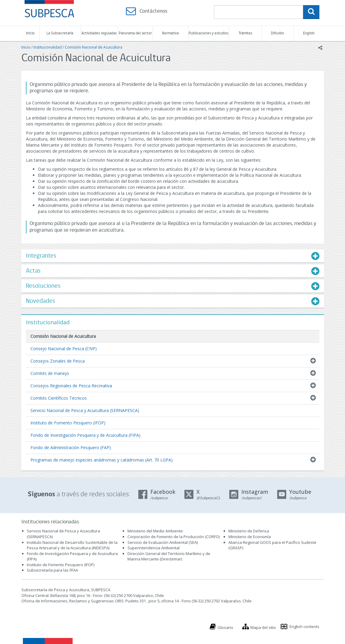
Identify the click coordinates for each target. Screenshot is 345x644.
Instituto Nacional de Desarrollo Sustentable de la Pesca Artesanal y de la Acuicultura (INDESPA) (72, 545)
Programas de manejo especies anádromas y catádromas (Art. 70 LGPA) (102, 460)
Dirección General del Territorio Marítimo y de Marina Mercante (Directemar (169, 556)
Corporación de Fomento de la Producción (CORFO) (174, 537)
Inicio (30, 33)
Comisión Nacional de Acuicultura (94, 47)
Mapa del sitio (263, 627)
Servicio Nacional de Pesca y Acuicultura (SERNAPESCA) (85, 410)
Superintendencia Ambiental (154, 548)
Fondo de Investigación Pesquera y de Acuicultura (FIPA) (85, 435)
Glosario (225, 627)
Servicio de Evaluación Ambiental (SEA (162, 542)
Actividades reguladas (99, 33)
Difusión (278, 33)
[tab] (173, 256)
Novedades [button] (41, 301)
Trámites (245, 33)
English (309, 33)
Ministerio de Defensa (249, 531)
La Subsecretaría (60, 33)
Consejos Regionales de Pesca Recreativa (71, 386)
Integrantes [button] (41, 256)
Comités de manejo (50, 373)
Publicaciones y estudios (209, 33)
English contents (304, 627)
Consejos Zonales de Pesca (58, 361)
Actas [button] (33, 271)
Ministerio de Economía (250, 537)
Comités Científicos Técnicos (59, 398)
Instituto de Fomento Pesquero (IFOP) (68, 423)
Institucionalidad (48, 47)
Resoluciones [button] (43, 286)
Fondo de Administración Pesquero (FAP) (71, 447)
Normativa (170, 33)
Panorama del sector (135, 33)
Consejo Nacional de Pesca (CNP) (64, 349)
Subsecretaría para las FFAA (52, 570)
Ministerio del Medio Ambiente (155, 531)
